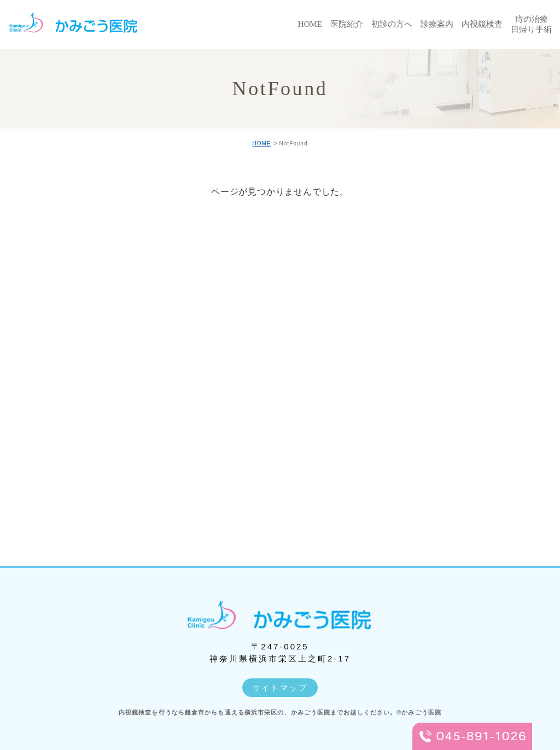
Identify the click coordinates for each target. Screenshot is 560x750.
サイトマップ (280, 688)
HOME (261, 143)
